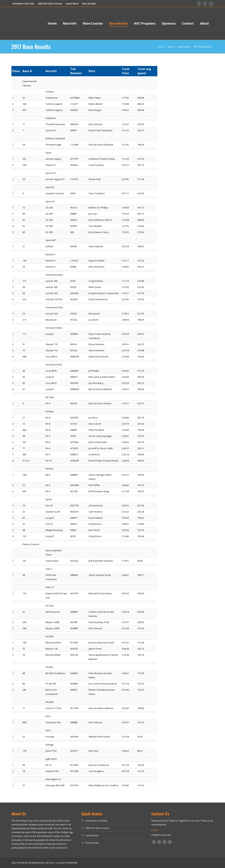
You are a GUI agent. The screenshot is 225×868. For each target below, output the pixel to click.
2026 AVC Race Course (97, 828)
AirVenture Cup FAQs (97, 821)
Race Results (92, 843)
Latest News (92, 835)
